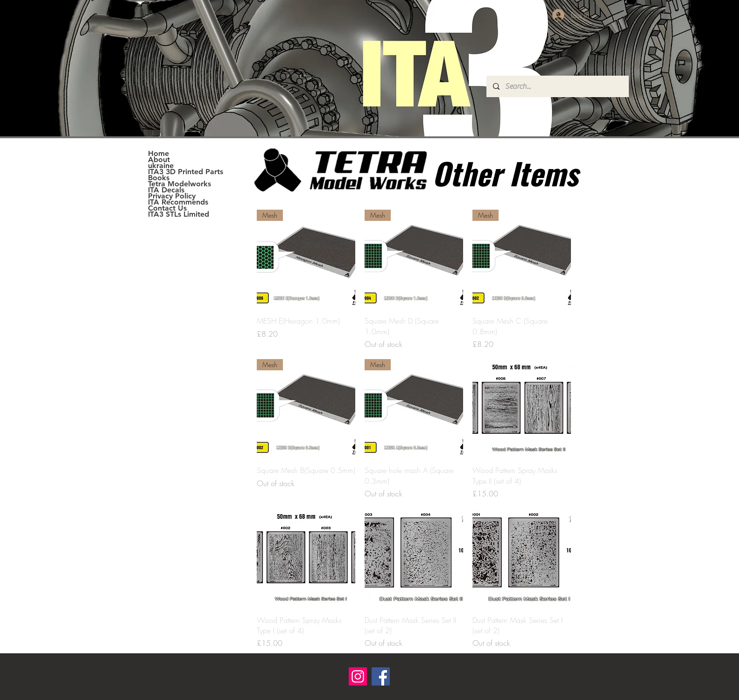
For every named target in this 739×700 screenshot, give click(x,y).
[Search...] (557, 86)
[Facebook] (381, 676)
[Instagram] (358, 676)
